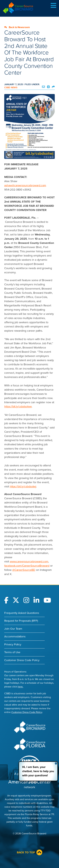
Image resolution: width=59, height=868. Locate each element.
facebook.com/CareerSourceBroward (27, 566)
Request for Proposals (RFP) (21, 621)
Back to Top (30, 852)
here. (20, 687)
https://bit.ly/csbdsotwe (18, 406)
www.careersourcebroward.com (29, 561)
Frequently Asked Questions (22, 613)
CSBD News (11, 88)
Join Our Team (13, 629)
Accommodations (15, 636)
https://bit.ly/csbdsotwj (23, 486)
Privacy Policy (13, 644)
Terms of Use (12, 652)
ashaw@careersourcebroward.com (25, 185)
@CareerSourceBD (24, 570)
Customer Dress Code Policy (22, 660)
